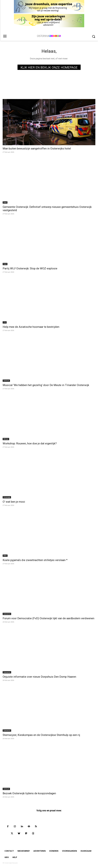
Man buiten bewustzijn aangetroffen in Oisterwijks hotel (37, 149)
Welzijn (6, 439)
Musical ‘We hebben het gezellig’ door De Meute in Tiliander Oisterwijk (46, 385)
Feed (5, 202)
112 (5, 144)
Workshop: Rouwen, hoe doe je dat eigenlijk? (30, 443)
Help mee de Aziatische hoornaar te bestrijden (31, 327)
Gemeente (7, 614)
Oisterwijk (7, 497)
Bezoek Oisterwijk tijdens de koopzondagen (29, 793)
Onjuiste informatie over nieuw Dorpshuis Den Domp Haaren (39, 677)
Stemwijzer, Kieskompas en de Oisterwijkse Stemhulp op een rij (41, 735)
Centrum (6, 381)
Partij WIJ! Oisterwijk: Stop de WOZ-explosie (30, 268)
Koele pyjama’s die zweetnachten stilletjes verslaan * (35, 560)
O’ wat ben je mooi (14, 502)
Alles (5, 556)
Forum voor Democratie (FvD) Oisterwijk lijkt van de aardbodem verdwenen (48, 618)
